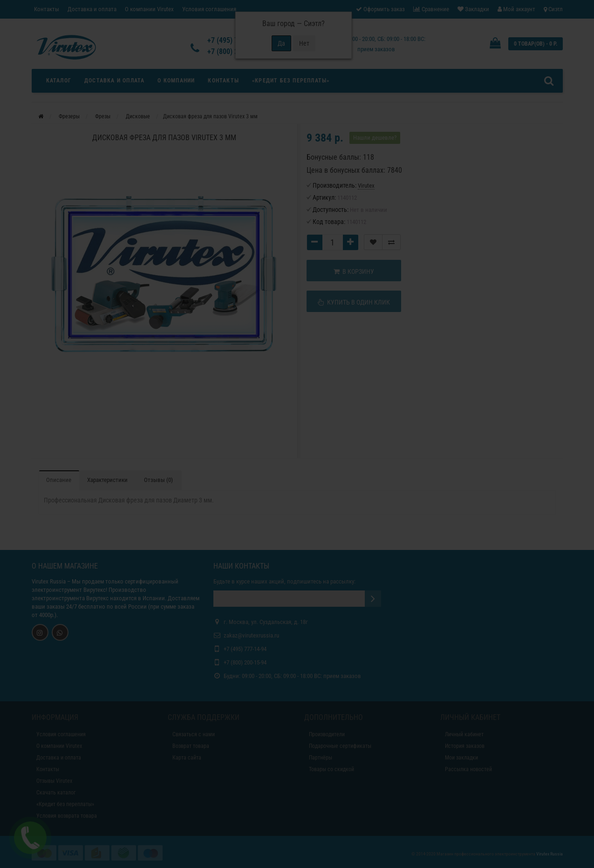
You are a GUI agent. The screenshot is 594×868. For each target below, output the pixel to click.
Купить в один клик (354, 302)
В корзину (354, 271)
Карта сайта (187, 758)
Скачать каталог (56, 793)
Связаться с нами (194, 734)
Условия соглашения (209, 9)
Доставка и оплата (92, 9)
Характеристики (107, 480)
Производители (327, 734)
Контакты (47, 9)
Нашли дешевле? (375, 138)
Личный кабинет (464, 734)
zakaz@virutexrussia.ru (251, 635)
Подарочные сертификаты (340, 746)
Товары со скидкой (331, 769)
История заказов (465, 746)
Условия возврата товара (67, 816)
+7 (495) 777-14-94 (245, 649)
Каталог (59, 81)
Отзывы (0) (158, 480)
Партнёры (321, 758)
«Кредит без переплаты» (291, 81)
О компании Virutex (149, 9)
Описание (59, 480)
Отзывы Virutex (54, 781)
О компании (176, 81)
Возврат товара (191, 746)
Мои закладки (461, 758)
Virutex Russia (49, 581)
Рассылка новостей (468, 769)
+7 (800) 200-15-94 (245, 662)
